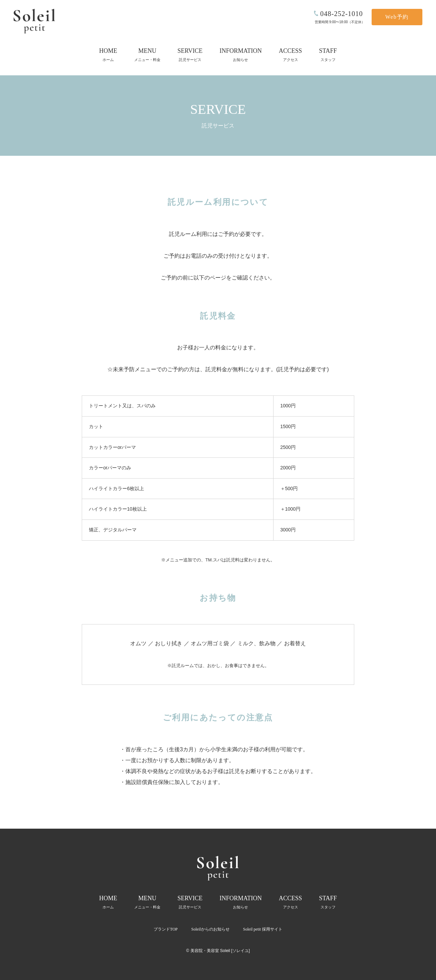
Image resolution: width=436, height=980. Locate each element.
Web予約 (397, 17)
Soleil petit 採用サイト (263, 929)
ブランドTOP (166, 929)
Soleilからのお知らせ (211, 929)
